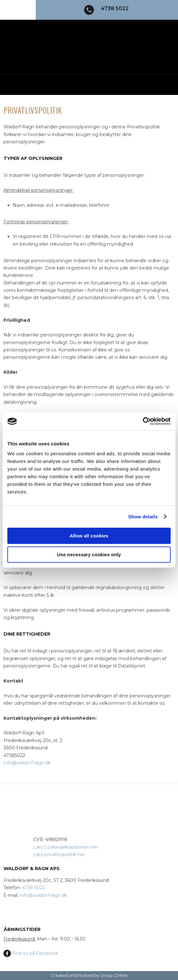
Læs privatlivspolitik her (59, 854)
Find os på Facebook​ (31, 953)
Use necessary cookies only (89, 555)
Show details (143, 517)
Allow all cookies (89, 536)
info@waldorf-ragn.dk (27, 763)
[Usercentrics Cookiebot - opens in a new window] (143, 421)
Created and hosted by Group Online (89, 975)
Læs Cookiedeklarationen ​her (66, 847)
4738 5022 (33, 888)
